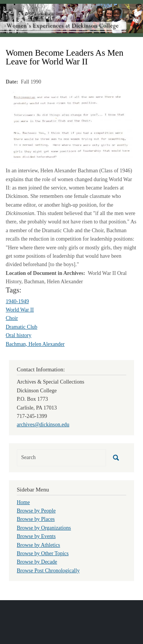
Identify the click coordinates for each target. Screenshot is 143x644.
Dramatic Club (22, 327)
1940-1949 (17, 301)
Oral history (18, 335)
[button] (71, 126)
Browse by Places (36, 519)
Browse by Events (36, 536)
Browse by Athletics (39, 545)
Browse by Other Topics (43, 553)
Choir (12, 318)
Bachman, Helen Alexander (35, 344)
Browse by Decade (37, 562)
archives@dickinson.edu (43, 425)
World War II (20, 310)
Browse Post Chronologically (48, 571)
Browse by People (36, 511)
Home (23, 502)
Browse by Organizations (44, 528)
